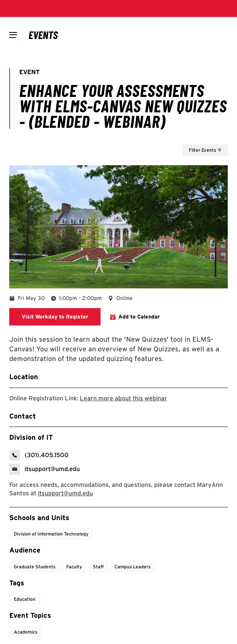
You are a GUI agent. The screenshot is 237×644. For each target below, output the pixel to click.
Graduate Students (35, 567)
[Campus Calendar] (43, 35)
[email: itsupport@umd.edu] (65, 493)
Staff (98, 567)
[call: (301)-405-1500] (39, 455)
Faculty (74, 567)
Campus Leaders (133, 567)
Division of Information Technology (51, 534)
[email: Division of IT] (45, 469)
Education (25, 599)
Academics (26, 632)
